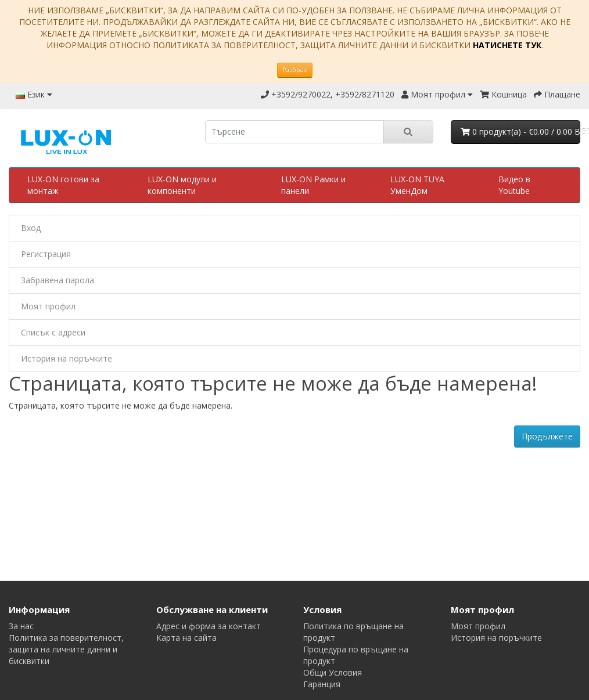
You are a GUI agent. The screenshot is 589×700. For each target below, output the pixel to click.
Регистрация (46, 254)
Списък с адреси (53, 332)
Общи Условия (333, 672)
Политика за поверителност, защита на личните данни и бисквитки (66, 649)
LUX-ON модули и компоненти (182, 185)
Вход (31, 228)
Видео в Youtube (514, 185)
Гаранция (322, 684)
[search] (294, 132)
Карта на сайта (186, 638)
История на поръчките (67, 358)
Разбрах (295, 70)
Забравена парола (58, 280)
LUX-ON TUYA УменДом (417, 185)
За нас (21, 626)
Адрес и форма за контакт (209, 626)
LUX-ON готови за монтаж (63, 185)
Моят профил (48, 306)
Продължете (547, 436)
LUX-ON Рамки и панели (313, 185)
